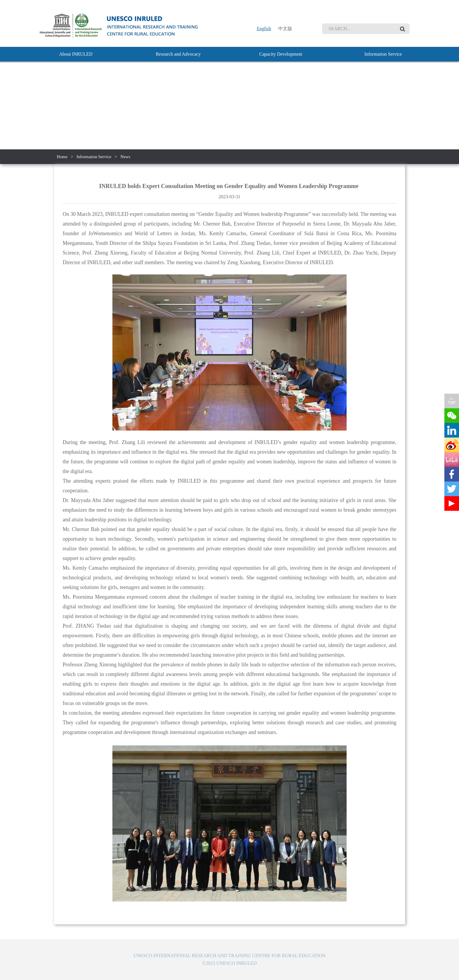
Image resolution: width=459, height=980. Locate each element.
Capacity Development (281, 54)
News (126, 157)
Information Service (383, 54)
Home (62, 157)
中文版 (285, 29)
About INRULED (76, 54)
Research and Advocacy (178, 54)
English (264, 29)
